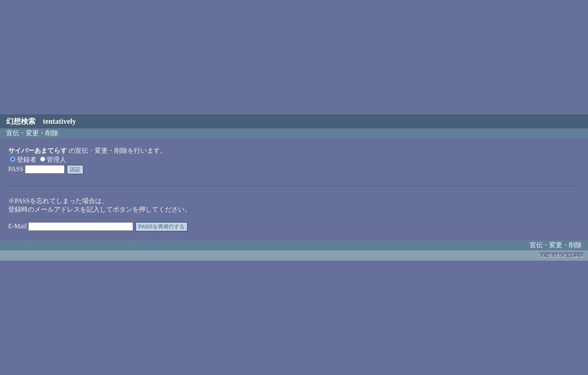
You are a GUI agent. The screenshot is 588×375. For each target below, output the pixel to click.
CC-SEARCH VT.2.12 (562, 255)
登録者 (23, 160)
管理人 (53, 160)
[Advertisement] (294, 57)
